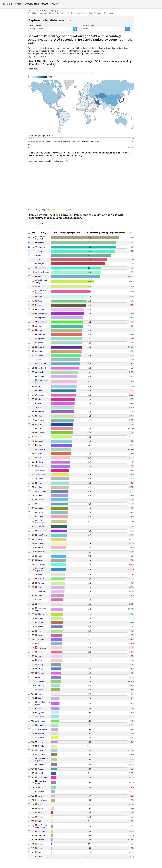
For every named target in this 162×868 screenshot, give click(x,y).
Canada (40, 351)
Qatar (39, 408)
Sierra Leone (42, 725)
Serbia (40, 539)
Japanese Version (38, 56)
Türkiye (40, 560)
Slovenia (41, 527)
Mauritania (41, 769)
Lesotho (40, 788)
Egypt (40, 483)
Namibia (41, 746)
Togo (39, 631)
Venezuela (41, 334)
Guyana (40, 424)
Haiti (39, 644)
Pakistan (41, 462)
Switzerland (42, 648)
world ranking (40, 10)
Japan (40, 255)
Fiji (39, 287)
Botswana (41, 449)
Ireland (40, 487)
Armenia (41, 309)
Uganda (40, 844)
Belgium (40, 445)
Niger (39, 804)
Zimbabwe (41, 836)
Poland (40, 618)
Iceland (40, 387)
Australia (41, 372)
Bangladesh (42, 368)
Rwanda (40, 694)
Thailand (41, 347)
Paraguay (41, 681)
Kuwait (40, 708)
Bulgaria (40, 543)
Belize (40, 416)
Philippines (42, 531)
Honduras (41, 721)
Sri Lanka (41, 420)
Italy (39, 600)
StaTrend (14, 4)
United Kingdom (43, 272)
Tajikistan (41, 339)
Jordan (40, 508)
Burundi (40, 773)
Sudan (40, 856)
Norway (40, 665)
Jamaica (41, 412)
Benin (40, 596)
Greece (40, 466)
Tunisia (40, 548)
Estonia (40, 669)
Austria (40, 750)
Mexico (40, 343)
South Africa (42, 313)
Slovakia (41, 690)
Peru (39, 305)
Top (29, 10)
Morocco (41, 583)
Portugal (41, 579)
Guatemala (41, 755)
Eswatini (41, 792)
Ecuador (40, 441)
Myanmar (41, 686)
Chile (39, 428)
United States (42, 364)
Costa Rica (41, 433)
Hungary (41, 639)
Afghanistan (42, 713)
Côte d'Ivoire (42, 800)
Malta (40, 575)
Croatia (40, 500)
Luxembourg (42, 729)
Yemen (40, 698)
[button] (40, 69)
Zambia (40, 635)
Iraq (39, 504)
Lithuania (41, 614)
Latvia (40, 391)
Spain (40, 454)
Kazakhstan (42, 268)
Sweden (40, 512)
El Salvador (42, 475)
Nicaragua (41, 470)
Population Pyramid (50, 4)
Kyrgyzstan (42, 318)
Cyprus (40, 496)
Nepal (40, 661)
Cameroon (41, 652)
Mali (39, 821)
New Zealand (42, 322)
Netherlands (42, 491)
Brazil (39, 556)
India (39, 399)
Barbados (41, 765)
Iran (39, 260)
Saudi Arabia (42, 535)
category (52, 10)
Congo (40, 848)
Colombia (41, 376)
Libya (39, 677)
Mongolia (41, 301)
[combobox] (30, 29)
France (40, 403)
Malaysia (41, 264)
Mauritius (41, 243)
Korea (40, 251)
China (40, 297)
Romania (41, 623)
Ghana (40, 458)
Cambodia (41, 831)
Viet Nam (41, 673)
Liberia (40, 813)
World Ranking (32, 4)
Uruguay (40, 717)
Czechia (40, 656)
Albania (40, 330)
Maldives (41, 734)
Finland (40, 627)
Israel (39, 360)
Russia (40, 326)
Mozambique (42, 777)
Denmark (41, 738)
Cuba (39, 604)
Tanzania (41, 840)
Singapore (41, 247)
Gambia (40, 817)
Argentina (41, 564)
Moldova (41, 552)
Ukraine (40, 355)
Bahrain (40, 479)
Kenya (40, 796)
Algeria (40, 516)
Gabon (40, 437)
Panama (41, 395)
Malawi (40, 809)
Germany (41, 742)
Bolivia (40, 587)
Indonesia (41, 591)
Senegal (40, 852)
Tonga (40, 276)
